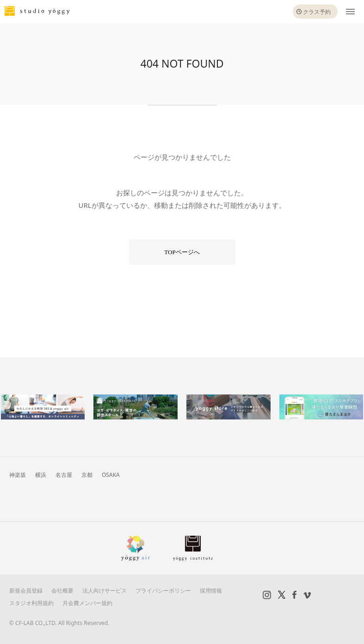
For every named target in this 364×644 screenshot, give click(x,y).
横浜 (41, 475)
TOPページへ (182, 252)
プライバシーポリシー (163, 591)
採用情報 (211, 591)
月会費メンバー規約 (87, 603)
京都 (87, 475)
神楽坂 (18, 475)
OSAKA (111, 475)
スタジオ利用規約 (31, 603)
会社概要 (62, 591)
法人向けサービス (105, 591)
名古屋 (64, 475)
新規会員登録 (26, 591)
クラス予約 (317, 12)
